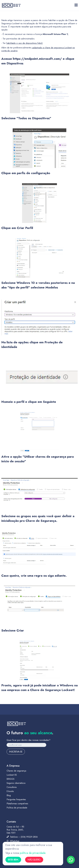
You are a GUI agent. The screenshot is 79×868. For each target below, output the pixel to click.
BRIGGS (11, 779)
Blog (9, 795)
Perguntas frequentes (16, 799)
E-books (10, 791)
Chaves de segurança (16, 771)
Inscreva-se (16, 752)
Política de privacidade (17, 808)
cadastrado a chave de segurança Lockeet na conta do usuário (38, 49)
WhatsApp (13, 841)
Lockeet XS (12, 775)
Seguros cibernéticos (16, 783)
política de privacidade (33, 853)
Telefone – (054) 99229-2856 (22, 837)
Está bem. (13, 860)
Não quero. (34, 860)
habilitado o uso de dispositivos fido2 (24, 43)
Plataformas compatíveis (17, 804)
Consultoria (12, 787)
